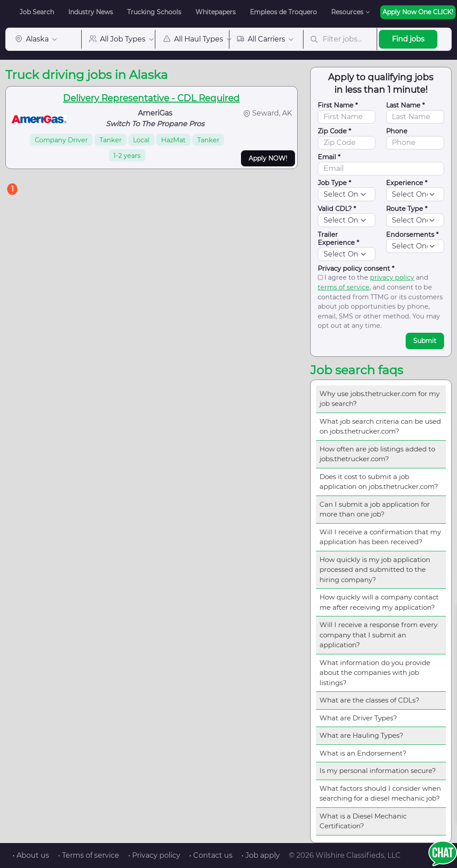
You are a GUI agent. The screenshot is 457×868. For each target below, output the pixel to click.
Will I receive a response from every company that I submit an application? (378, 635)
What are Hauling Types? (361, 735)
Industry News (91, 12)
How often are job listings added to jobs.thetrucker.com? (377, 454)
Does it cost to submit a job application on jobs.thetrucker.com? (379, 482)
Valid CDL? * (337, 209)
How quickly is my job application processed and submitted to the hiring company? (375, 570)
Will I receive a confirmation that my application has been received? (380, 537)
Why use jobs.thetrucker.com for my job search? (380, 399)
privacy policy (392, 277)
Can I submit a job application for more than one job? (375, 509)
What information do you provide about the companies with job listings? (375, 673)
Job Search (37, 12)
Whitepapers (216, 12)
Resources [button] (347, 12)
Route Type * (407, 209)
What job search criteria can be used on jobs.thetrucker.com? (380, 426)
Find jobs (408, 39)
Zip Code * (334, 131)
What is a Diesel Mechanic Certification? (363, 821)
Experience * (407, 183)
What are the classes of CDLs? (370, 700)
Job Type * (334, 183)
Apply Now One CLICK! (418, 12)
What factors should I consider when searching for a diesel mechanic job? (380, 794)
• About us (31, 855)
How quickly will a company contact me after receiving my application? (379, 602)
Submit (425, 341)
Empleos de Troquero (283, 12)
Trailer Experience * (339, 239)
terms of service (344, 287)
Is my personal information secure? (378, 771)
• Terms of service (89, 855)
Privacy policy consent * (356, 269)
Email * (329, 157)
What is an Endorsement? (363, 753)
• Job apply (261, 855)
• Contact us (211, 855)
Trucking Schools (154, 12)
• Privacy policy (154, 855)
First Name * (338, 105)
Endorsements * (412, 235)
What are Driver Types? (358, 718)
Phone (397, 131)
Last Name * (405, 105)
